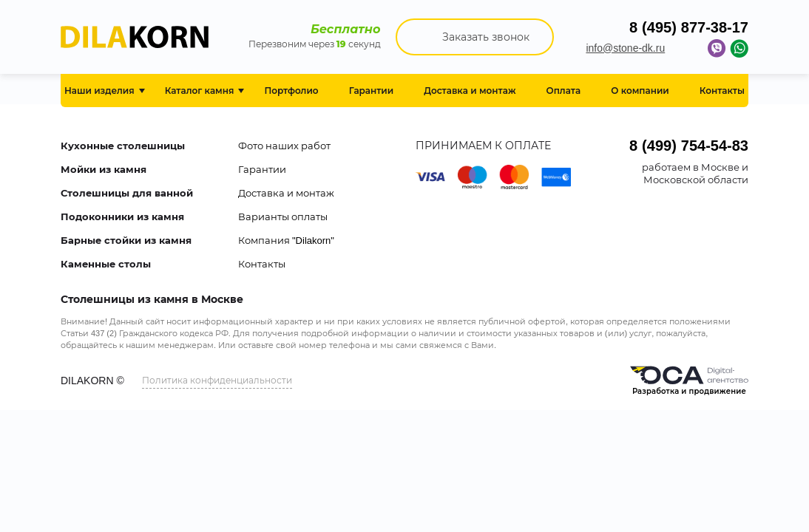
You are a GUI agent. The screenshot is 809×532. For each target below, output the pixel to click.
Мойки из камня (104, 169)
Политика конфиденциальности (217, 380)
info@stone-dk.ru (625, 48)
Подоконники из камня (122, 216)
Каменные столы (106, 264)
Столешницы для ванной (127, 193)
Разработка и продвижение (689, 381)
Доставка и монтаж (286, 193)
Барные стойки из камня (126, 240)
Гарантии (262, 169)
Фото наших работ (284, 146)
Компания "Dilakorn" (286, 240)
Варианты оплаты (283, 216)
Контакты (262, 264)
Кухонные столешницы (123, 146)
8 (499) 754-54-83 (689, 146)
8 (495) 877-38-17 (689, 27)
